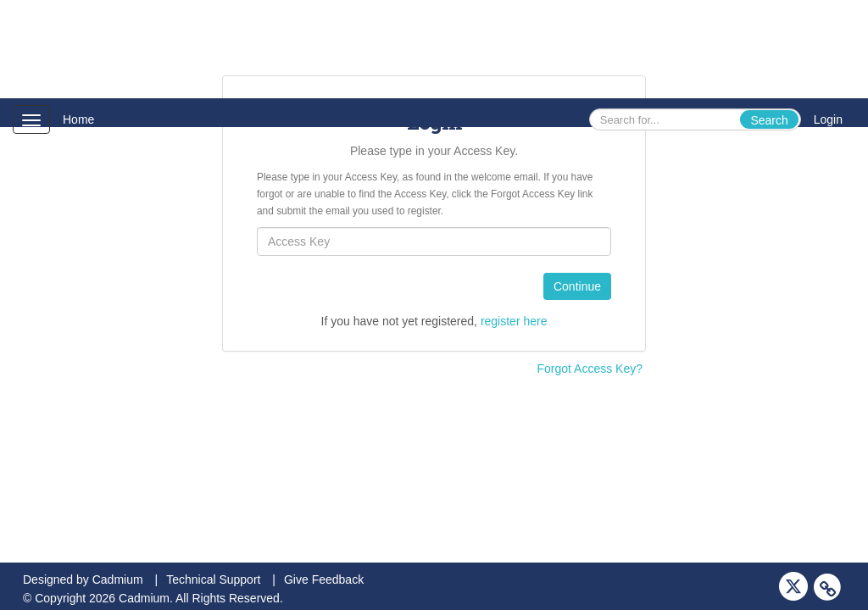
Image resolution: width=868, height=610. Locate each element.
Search (769, 120)
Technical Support (213, 579)
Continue (577, 286)
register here (514, 321)
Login (828, 119)
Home (78, 119)
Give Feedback (324, 579)
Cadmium (118, 579)
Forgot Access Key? (590, 369)
